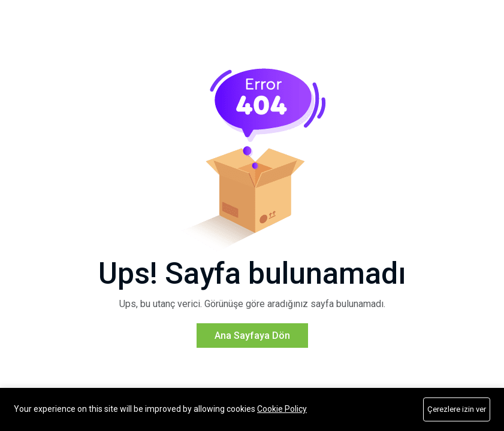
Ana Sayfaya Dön (252, 350)
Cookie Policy (282, 409)
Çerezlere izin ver (457, 409)
